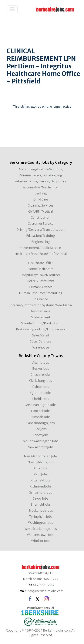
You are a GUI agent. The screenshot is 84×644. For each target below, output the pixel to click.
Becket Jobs (41, 369)
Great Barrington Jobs (41, 405)
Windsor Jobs (41, 541)
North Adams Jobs (41, 462)
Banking (41, 193)
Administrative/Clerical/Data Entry (41, 181)
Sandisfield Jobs (41, 492)
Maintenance (41, 311)
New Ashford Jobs (41, 447)
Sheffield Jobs (41, 504)
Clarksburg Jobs (41, 381)
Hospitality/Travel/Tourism (41, 275)
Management (41, 317)
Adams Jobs (41, 362)
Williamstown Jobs (41, 535)
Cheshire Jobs (41, 375)
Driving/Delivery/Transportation (41, 230)
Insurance (41, 299)
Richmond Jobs (41, 486)
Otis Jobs (41, 468)
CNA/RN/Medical (41, 211)
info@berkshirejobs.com (45, 591)
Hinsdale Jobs (41, 417)
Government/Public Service (41, 248)
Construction (41, 217)
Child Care (41, 199)
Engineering (41, 242)
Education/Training (41, 236)
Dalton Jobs (41, 387)
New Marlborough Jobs (41, 456)
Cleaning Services (41, 205)
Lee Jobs (41, 429)
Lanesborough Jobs (41, 423)
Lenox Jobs (41, 435)
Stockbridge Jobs (41, 511)
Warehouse (41, 347)
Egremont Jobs (41, 393)
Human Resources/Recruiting (41, 293)
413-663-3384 (44, 585)
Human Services (41, 287)
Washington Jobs (41, 523)
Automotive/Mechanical (41, 187)
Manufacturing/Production (41, 323)
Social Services (41, 341)
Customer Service (41, 224)
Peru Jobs (41, 474)
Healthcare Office (41, 263)
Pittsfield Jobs (41, 480)
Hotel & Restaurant (41, 281)
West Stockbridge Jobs (41, 529)
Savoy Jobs (41, 498)
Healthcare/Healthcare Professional (41, 254)
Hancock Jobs (41, 411)
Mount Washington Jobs (41, 441)
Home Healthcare (41, 269)
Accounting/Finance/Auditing (41, 169)
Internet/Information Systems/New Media (41, 305)
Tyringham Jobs (41, 517)
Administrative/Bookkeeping (41, 175)
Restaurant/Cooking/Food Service (41, 329)
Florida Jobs (41, 399)
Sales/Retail (41, 335)
